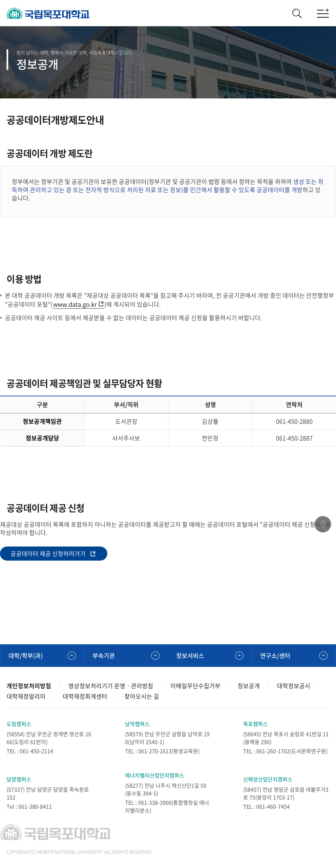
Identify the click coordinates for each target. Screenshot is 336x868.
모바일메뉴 (323, 13)
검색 (297, 13)
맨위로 (323, 524)
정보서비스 (190, 656)
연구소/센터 (275, 656)
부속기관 (104, 656)
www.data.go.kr (75, 304)
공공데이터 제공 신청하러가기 (48, 554)
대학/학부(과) (26, 656)
